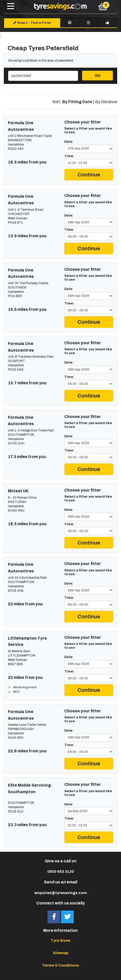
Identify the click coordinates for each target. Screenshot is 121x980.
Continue (89, 175)
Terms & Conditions (60, 965)
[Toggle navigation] (11, 7)
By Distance (106, 102)
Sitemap (61, 953)
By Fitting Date (77, 102)
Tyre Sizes (60, 940)
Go (97, 75)
